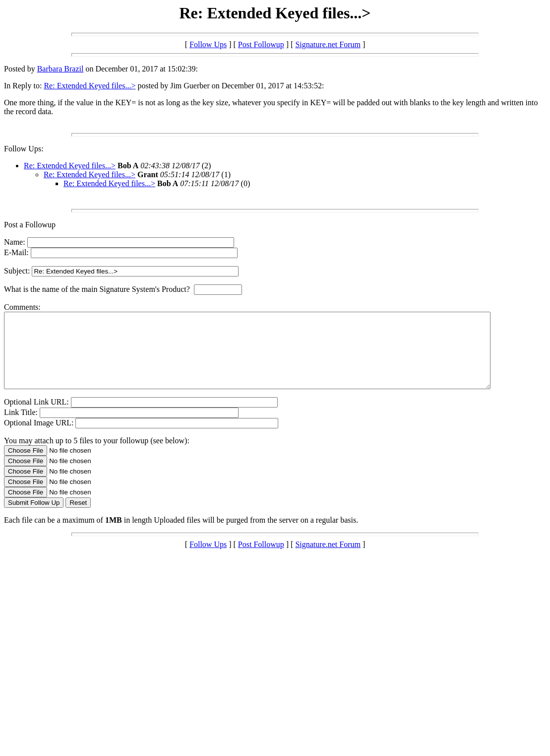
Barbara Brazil (61, 69)
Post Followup (261, 44)
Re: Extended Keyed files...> (90, 86)
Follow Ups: (24, 149)
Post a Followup (30, 225)
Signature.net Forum (328, 44)
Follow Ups (208, 44)
